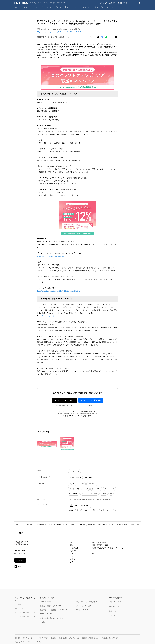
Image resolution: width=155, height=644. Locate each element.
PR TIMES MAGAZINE (47, 614)
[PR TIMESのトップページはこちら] (40, 3)
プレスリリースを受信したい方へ (25, 612)
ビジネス (95, 7)
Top (16, 7)
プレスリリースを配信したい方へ (25, 616)
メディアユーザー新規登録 (91, 400)
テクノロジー (24, 7)
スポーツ (110, 7)
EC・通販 (89, 477)
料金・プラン (19, 608)
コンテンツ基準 (44, 638)
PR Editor (43, 622)
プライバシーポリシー (30, 638)
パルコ (72, 484)
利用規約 (54, 638)
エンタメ (50, 7)
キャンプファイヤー (89, 494)
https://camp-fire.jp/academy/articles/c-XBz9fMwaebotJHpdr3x (60, 32)
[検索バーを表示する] (139, 3)
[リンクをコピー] (116, 37)
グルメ (102, 7)
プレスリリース (29, 525)
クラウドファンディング (79, 489)
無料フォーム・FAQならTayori (85, 606)
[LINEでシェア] (106, 37)
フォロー (20, 560)
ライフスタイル (84, 7)
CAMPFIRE (74, 494)
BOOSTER (92, 484)
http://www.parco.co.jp (99, 542)
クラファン (96, 489)
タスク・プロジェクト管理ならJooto (87, 602)
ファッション (71, 7)
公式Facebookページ (115, 602)
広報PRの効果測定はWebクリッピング (52, 618)
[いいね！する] (91, 37)
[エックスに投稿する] (98, 37)
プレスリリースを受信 (108, 3)
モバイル (34, 7)
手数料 (104, 494)
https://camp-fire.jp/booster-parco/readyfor (51, 256)
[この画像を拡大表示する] (47, 444)
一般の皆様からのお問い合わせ (110, 638)
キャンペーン (75, 471)
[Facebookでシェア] (102, 37)
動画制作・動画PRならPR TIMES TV (51, 606)
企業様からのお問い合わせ (90, 638)
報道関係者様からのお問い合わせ (69, 638)
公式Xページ (113, 611)
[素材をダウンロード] (112, 37)
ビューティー (60, 7)
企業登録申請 (122, 3)
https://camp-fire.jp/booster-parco (53, 316)
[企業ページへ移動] (21, 544)
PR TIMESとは (19, 604)
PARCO (81, 484)
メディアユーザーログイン (64, 400)
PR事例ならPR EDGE (82, 610)
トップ (18, 525)
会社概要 (17, 638)
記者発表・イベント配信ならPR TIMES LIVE (53, 610)
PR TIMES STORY (45, 602)
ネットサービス (75, 477)
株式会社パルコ (42, 525)
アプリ (42, 7)
